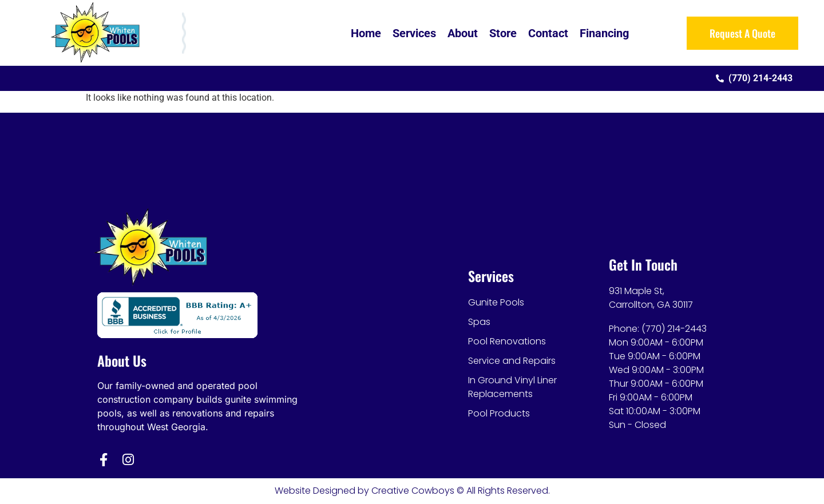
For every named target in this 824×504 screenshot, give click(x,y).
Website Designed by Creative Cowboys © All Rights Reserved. (412, 491)
